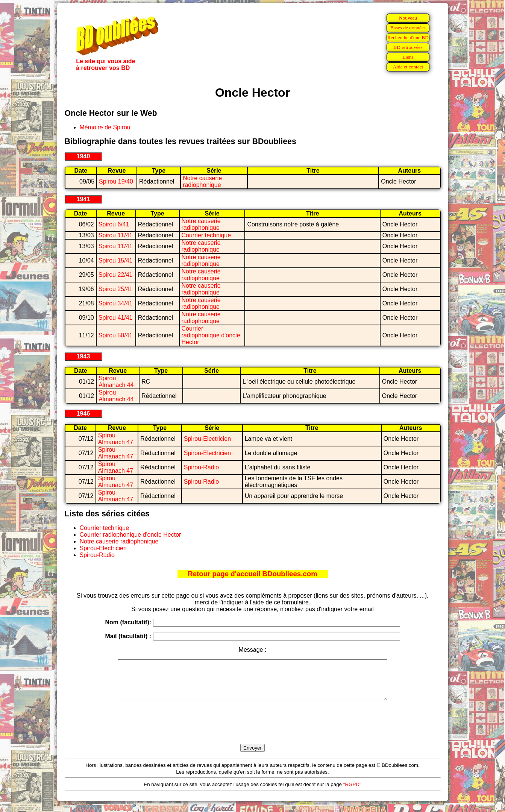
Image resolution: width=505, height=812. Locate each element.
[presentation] (253, 731)
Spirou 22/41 (116, 275)
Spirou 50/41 (116, 335)
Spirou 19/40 (116, 181)
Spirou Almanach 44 (116, 382)
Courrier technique (206, 235)
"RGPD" (352, 792)
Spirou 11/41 (116, 235)
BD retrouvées (408, 47)
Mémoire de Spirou (105, 127)
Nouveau (408, 18)
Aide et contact (408, 67)
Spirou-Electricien (207, 439)
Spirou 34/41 (116, 303)
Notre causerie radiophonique (202, 181)
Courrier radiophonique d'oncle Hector (211, 335)
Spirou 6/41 (114, 224)
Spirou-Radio (201, 467)
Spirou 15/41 (116, 260)
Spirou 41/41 (116, 318)
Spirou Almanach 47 (116, 439)
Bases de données (408, 28)
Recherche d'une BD (408, 37)
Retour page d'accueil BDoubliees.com (252, 574)
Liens (408, 57)
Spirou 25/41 (116, 289)
